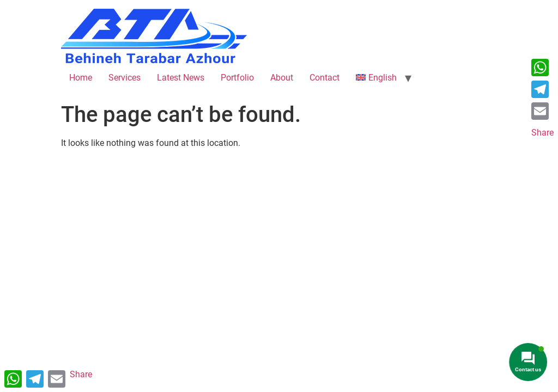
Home (81, 78)
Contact (325, 78)
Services (125, 78)
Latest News (181, 78)
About (282, 78)
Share (542, 133)
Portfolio (237, 78)
